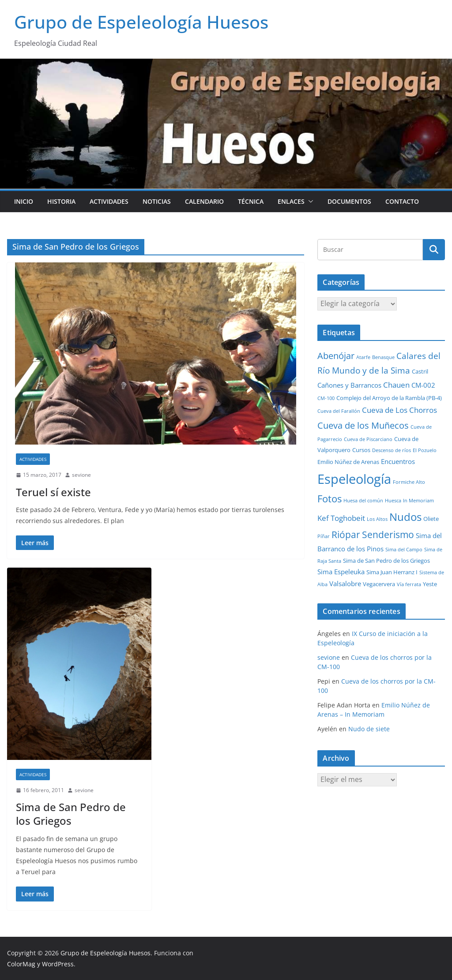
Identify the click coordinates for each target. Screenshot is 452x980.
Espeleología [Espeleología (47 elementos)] (354, 479)
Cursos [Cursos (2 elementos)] (361, 450)
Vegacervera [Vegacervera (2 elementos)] (379, 584)
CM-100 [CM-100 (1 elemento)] (326, 398)
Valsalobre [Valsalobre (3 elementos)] (345, 584)
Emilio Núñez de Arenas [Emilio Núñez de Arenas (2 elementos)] (348, 462)
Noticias (157, 201)
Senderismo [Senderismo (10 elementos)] (388, 535)
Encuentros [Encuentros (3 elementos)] (398, 461)
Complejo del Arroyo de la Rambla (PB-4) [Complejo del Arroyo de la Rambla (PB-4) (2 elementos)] (389, 398)
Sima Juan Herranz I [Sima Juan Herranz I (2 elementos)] (392, 572)
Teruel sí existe (53, 492)
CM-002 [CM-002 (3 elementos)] (423, 385)
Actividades (109, 201)
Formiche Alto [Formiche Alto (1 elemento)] (409, 482)
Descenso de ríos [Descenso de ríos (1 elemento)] (392, 450)
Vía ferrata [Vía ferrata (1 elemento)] (409, 584)
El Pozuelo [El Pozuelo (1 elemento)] (425, 450)
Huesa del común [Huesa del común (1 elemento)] (363, 501)
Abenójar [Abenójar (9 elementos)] (336, 355)
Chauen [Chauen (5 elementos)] (396, 385)
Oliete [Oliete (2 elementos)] (431, 519)
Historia (61, 201)
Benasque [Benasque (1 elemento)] (383, 357)
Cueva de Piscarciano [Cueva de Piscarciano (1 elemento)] (368, 439)
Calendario (204, 201)
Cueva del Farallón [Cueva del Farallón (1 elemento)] (339, 411)
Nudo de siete (369, 729)
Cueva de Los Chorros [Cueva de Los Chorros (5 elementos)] (399, 410)
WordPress (58, 964)
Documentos (349, 201)
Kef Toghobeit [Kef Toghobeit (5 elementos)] (341, 518)
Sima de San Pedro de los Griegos (71, 814)
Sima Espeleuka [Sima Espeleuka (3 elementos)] (341, 572)
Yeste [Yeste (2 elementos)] (430, 584)
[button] (309, 202)
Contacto (402, 201)
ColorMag (21, 964)
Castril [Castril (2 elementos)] (420, 371)
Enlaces (291, 201)
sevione (81, 475)
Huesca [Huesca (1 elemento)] (393, 501)
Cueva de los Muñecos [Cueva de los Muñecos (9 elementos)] (363, 425)
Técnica (251, 201)
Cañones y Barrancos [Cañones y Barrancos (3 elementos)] (349, 385)
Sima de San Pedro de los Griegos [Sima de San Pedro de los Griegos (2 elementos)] (386, 561)
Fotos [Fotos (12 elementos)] (330, 499)
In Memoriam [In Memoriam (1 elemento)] (418, 501)
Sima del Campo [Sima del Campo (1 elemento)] (404, 550)
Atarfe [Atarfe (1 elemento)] (363, 357)
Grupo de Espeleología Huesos (141, 22)
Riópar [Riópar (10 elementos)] (346, 535)
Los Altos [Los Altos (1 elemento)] (377, 519)
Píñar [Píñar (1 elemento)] (324, 536)
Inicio (24, 201)
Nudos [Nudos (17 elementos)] (405, 517)
